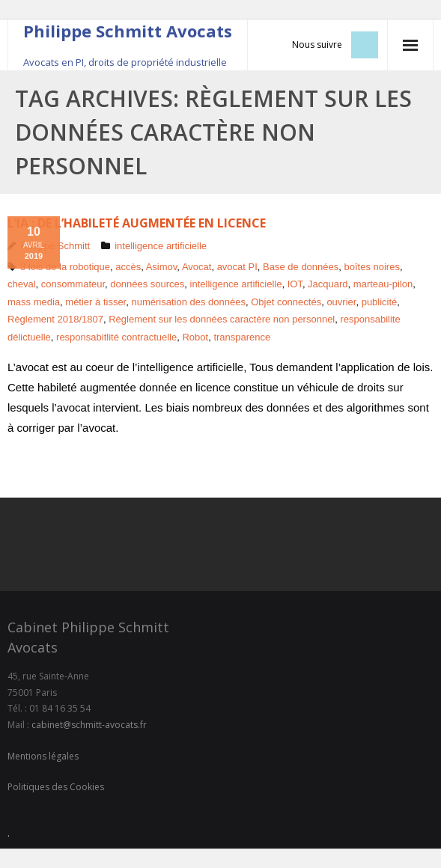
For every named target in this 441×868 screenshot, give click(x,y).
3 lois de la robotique (65, 267)
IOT (295, 284)
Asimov (162, 267)
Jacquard (328, 284)
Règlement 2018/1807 (55, 319)
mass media (34, 302)
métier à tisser (95, 302)
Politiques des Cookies (56, 787)
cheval (22, 284)
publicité (380, 302)
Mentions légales (43, 756)
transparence (242, 337)
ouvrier (341, 302)
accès (128, 267)
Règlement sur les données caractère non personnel (222, 319)
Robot (195, 337)
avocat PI (237, 267)
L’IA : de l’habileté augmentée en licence (137, 223)
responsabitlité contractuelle (116, 337)
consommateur (73, 284)
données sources (147, 284)
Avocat (197, 267)
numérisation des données (188, 302)
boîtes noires (372, 267)
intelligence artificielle (161, 246)
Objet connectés (286, 302)
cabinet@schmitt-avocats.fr (89, 725)
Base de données (301, 267)
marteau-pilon (383, 284)
